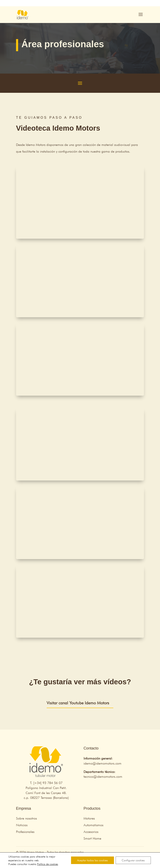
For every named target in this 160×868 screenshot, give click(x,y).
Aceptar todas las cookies (92, 860)
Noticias (22, 825)
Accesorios (91, 832)
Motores (89, 818)
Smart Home (92, 838)
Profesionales (25, 832)
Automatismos (93, 825)
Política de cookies (47, 864)
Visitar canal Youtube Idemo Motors (78, 703)
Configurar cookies (133, 860)
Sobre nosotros (26, 818)
